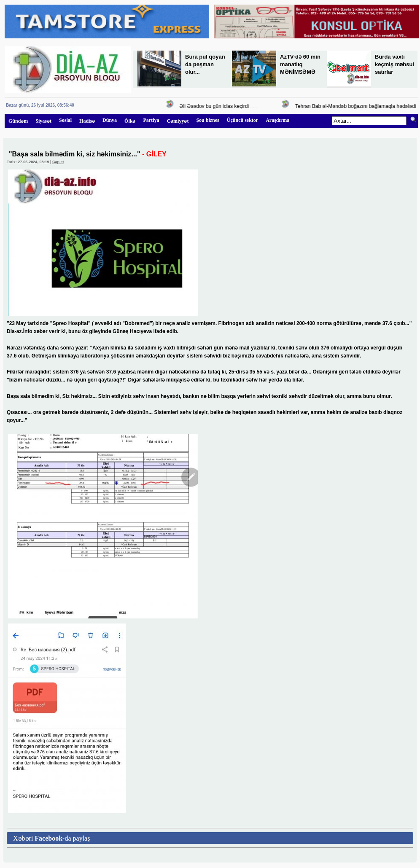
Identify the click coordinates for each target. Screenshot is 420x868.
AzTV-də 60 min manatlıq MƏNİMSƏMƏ (300, 64)
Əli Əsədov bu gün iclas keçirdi (215, 106)
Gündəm (18, 121)
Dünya (110, 120)
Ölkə (130, 121)
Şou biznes (207, 120)
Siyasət (43, 121)
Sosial (65, 120)
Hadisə (87, 121)
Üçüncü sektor (242, 120)
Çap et (58, 162)
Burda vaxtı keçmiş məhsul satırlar (394, 64)
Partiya (151, 120)
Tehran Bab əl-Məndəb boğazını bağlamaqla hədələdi (357, 106)
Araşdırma (277, 120)
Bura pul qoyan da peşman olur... (205, 64)
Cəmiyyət (178, 121)
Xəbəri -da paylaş (51, 838)
